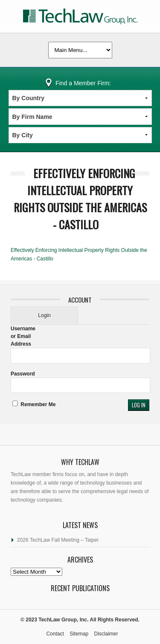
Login (44, 315)
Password (23, 374)
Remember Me (34, 404)
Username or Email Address (23, 336)
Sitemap (79, 634)
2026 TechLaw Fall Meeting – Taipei (58, 540)
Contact (55, 634)
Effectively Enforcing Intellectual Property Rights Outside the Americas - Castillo (80, 199)
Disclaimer (106, 634)
